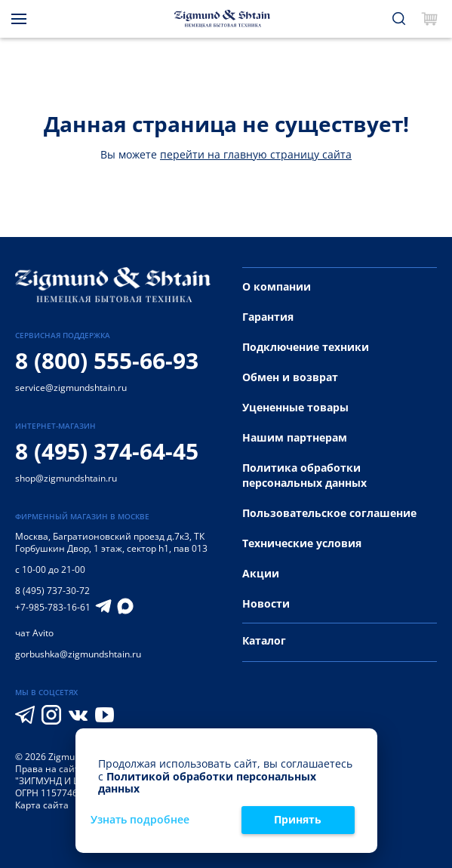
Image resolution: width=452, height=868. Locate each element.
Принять (298, 819)
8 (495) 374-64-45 (107, 451)
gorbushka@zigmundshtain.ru (78, 654)
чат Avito (34, 633)
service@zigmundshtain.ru (71, 388)
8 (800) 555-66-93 (107, 360)
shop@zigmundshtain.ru (66, 478)
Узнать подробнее (140, 820)
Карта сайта (42, 805)
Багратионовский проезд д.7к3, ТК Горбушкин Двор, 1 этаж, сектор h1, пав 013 (111, 542)
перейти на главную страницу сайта (256, 154)
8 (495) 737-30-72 (52, 591)
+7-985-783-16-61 (53, 608)
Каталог (264, 640)
